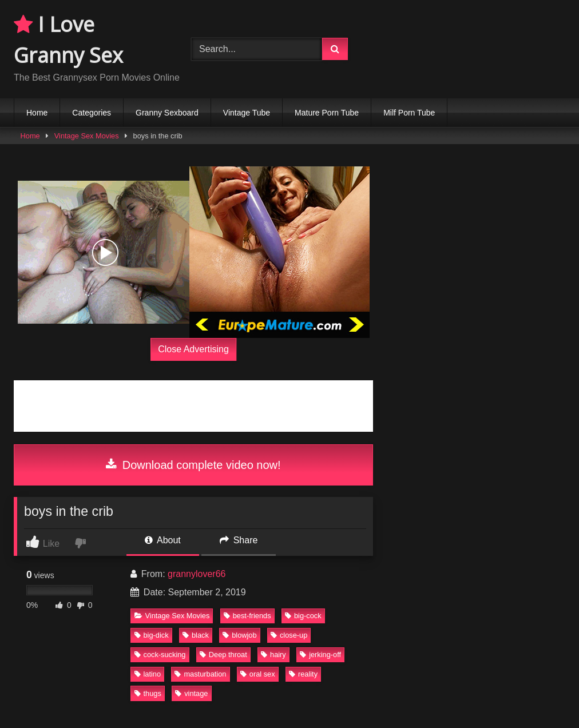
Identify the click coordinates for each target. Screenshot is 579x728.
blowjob (239, 635)
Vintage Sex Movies (87, 136)
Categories (92, 113)
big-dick (152, 635)
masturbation (200, 674)
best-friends (247, 616)
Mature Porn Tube (327, 113)
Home (37, 113)
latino (148, 674)
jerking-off (320, 655)
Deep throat (223, 655)
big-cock (303, 616)
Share (239, 540)
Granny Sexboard (167, 113)
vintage (191, 693)
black (196, 635)
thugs (148, 693)
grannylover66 (197, 574)
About (162, 540)
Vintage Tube (247, 113)
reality (303, 674)
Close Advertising (193, 349)
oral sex (258, 674)
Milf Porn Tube (409, 113)
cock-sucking (160, 655)
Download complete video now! (193, 465)
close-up (289, 635)
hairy (273, 655)
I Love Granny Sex (68, 40)
